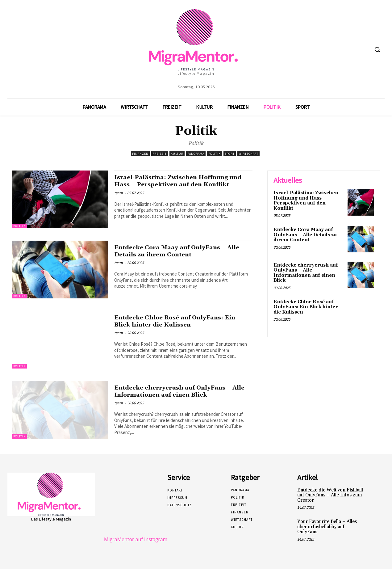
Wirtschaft (248, 154)
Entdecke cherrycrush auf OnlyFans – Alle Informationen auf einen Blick (178, 391)
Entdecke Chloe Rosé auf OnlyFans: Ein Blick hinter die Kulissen (180, 321)
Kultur (177, 154)
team (119, 200)
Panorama (196, 154)
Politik (215, 154)
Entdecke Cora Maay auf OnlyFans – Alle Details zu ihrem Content (182, 251)
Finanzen (140, 154)
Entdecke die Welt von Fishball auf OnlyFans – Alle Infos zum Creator (330, 495)
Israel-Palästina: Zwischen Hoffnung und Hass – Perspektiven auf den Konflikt (176, 184)
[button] (377, 49)
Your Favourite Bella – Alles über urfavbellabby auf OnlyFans (327, 527)
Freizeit (160, 154)
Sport (230, 154)
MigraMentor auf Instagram (136, 539)
